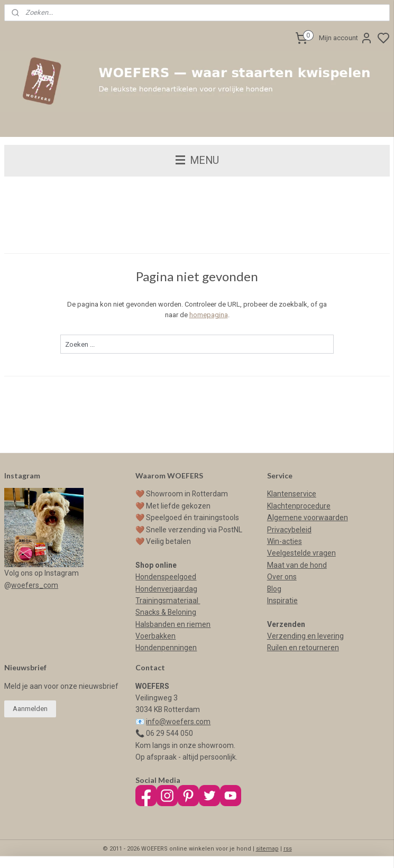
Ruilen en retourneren (303, 648)
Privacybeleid (289, 530)
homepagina (209, 315)
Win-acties (285, 541)
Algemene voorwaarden (308, 518)
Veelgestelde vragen (301, 553)
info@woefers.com (178, 722)
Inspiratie (282, 601)
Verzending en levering (305, 636)
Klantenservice (292, 494)
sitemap (267, 849)
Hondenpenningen (166, 648)
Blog (274, 589)
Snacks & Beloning (166, 612)
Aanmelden (30, 709)
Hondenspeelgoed (166, 577)
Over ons (282, 577)
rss (288, 849)
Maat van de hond (297, 565)
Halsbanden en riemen (173, 624)
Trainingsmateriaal (168, 601)
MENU (197, 160)
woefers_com (35, 585)
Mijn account (346, 38)
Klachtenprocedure (299, 506)
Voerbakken (155, 636)
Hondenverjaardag (166, 589)
